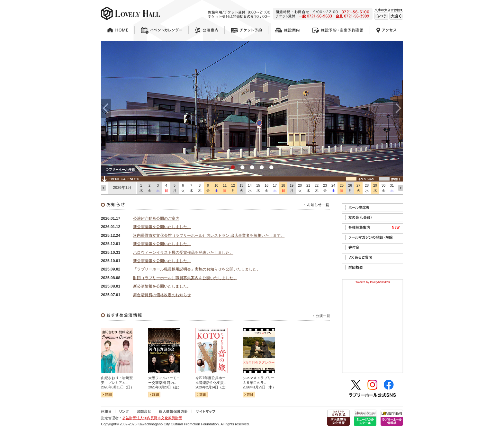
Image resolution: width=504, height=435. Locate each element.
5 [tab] (271, 168)
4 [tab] (262, 168)
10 (216, 188)
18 (283, 188)
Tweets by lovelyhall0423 (373, 282)
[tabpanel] (252, 108)
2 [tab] (242, 168)
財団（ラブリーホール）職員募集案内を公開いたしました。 (185, 278)
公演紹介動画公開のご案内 (156, 218)
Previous (106, 108)
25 (342, 188)
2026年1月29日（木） (259, 387)
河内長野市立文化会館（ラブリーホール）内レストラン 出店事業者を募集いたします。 (209, 235)
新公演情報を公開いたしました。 (162, 227)
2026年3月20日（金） (165, 387)
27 (358, 188)
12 (233, 188)
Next (398, 108)
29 (375, 188)
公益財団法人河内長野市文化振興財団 (152, 418)
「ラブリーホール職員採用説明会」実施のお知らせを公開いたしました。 (197, 269)
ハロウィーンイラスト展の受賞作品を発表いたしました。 (183, 253)
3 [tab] (252, 168)
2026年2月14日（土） (212, 387)
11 (225, 188)
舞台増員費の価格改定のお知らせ (162, 295)
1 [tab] (233, 168)
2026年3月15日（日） (117, 387)
